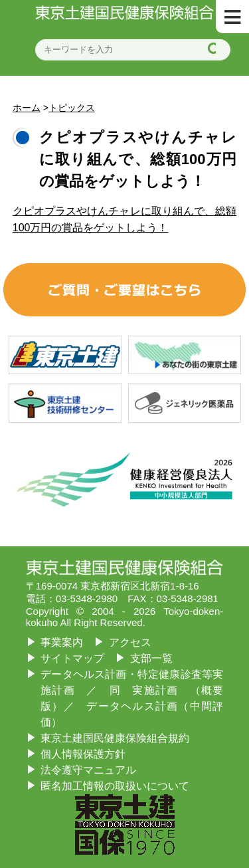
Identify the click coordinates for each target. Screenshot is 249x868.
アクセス (130, 642)
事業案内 (62, 642)
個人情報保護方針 (83, 754)
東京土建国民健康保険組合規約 (115, 738)
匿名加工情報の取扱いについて (115, 786)
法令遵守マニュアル (88, 770)
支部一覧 (151, 658)
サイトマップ (72, 658)
